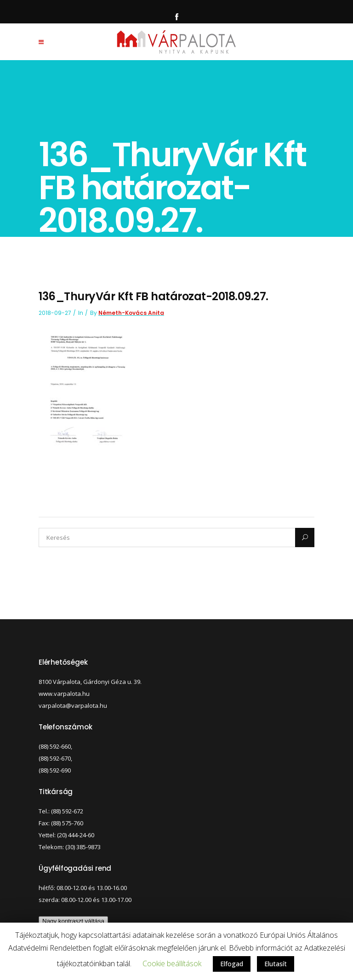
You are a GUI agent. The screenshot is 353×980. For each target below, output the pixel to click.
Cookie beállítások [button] (172, 963)
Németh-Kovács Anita (131, 313)
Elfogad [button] (232, 964)
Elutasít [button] (276, 964)
